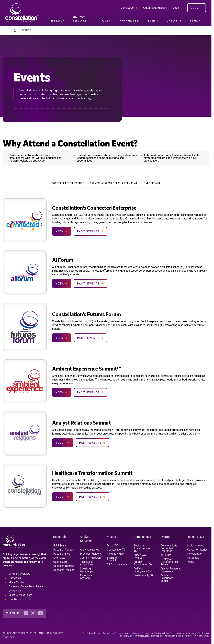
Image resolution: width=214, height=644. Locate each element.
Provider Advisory (90, 554)
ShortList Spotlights (113, 559)
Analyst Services (80, 19)
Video (191, 562)
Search (195, 21)
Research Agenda (63, 550)
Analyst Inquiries (90, 550)
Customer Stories (197, 550)
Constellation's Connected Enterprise (169, 548)
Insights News (196, 546)
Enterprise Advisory (86, 577)
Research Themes (64, 566)
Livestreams (151, 183)
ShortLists (59, 558)
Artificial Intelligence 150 (143, 570)
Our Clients (15, 578)
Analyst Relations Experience (171, 570)
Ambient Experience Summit (167, 578)
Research (57, 21)
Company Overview (19, 574)
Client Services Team (20, 595)
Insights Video (115, 554)
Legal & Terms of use (20, 599)
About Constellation (155, 8)
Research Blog (62, 554)
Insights (174, 21)
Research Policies (64, 570)
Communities (130, 21)
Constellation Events (68, 183)
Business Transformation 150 (142, 548)
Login (176, 8)
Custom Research (90, 558)
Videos (107, 21)
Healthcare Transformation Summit (169, 562)
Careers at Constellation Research (28, 586)
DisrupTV (112, 546)
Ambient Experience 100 (143, 563)
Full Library (60, 546)
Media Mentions (18, 582)
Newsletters (194, 554)
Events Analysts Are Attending (114, 183)
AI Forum (166, 555)
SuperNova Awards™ (140, 556)
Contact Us (127, 8)
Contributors (60, 562)
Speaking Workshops (87, 570)
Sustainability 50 (143, 575)
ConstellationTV (116, 550)
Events (154, 21)
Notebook (193, 558)
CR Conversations (117, 564)
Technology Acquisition (87, 563)
